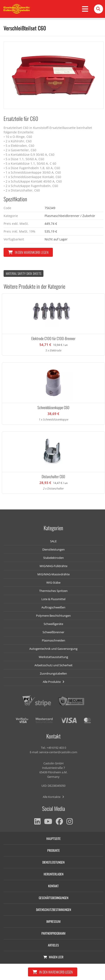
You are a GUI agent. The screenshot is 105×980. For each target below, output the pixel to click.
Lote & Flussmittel (53, 599)
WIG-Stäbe (53, 583)
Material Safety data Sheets (24, 273)
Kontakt (53, 886)
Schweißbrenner (53, 632)
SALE (53, 541)
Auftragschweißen (53, 607)
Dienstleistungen (54, 549)
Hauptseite (54, 838)
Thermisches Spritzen (53, 591)
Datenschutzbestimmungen (54, 910)
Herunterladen (54, 874)
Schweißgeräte (53, 624)
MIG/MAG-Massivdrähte (54, 574)
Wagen (53, 957)
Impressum (53, 921)
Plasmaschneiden (54, 640)
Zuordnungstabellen (53, 673)
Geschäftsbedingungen (54, 898)
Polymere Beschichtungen (53, 616)
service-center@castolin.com (58, 752)
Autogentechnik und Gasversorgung (53, 649)
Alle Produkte (54, 682)
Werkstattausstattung (53, 657)
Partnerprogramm (53, 933)
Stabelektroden (54, 558)
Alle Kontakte (53, 797)
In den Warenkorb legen (28, 252)
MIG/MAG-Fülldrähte (54, 566)
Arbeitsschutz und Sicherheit (54, 665)
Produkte (54, 850)
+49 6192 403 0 (56, 748)
